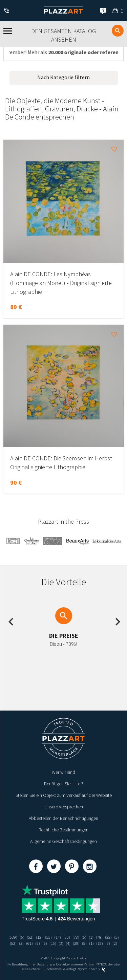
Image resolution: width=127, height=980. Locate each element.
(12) (39, 937)
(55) (48, 937)
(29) (76, 943)
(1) (91, 937)
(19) (100, 943)
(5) (117, 937)
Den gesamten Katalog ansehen (63, 35)
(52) (30, 937)
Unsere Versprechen (64, 807)
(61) (29, 943)
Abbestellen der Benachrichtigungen (63, 818)
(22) (108, 937)
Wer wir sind (63, 772)
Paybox (82, 969)
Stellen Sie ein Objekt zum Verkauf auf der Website (64, 795)
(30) (67, 937)
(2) (115, 943)
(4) (68, 943)
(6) (22, 937)
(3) (21, 943)
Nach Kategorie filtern (63, 77)
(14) (58, 937)
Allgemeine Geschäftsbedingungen (63, 841)
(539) (13, 937)
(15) (53, 943)
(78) (76, 937)
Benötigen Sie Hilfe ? (64, 784)
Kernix (98, 969)
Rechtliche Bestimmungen (63, 830)
